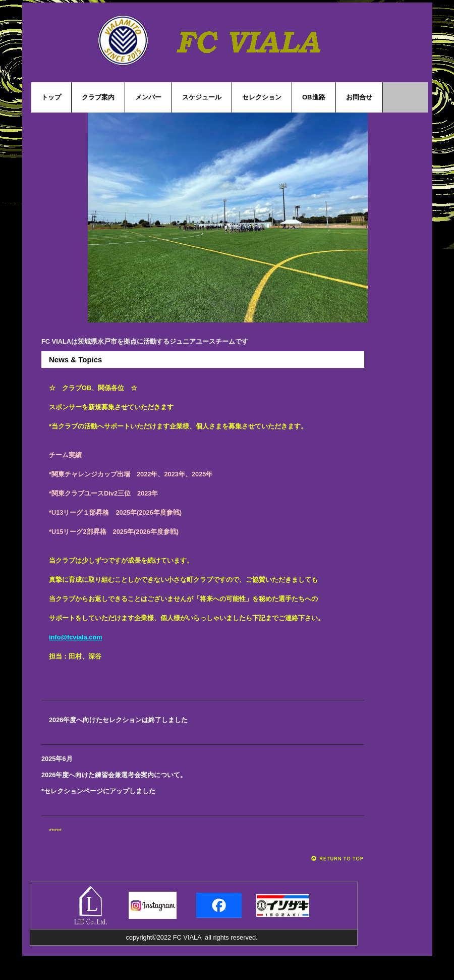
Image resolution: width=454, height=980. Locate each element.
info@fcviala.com (76, 637)
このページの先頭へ (338, 859)
